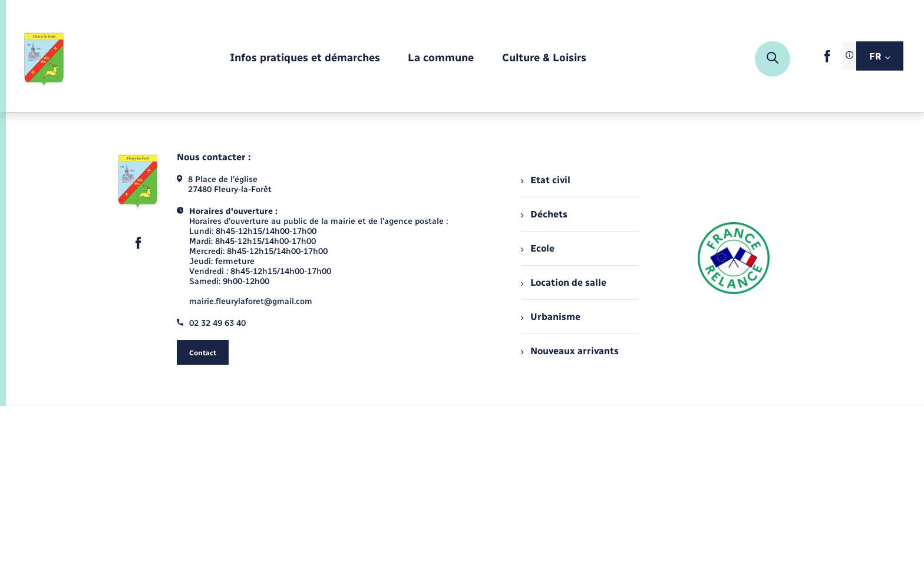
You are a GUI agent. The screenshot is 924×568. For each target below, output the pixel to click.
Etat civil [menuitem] (545, 180)
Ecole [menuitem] (537, 248)
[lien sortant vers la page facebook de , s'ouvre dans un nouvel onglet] (827, 60)
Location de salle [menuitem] (563, 283)
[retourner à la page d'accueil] (44, 59)
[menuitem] (305, 59)
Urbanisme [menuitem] (550, 317)
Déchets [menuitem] (544, 214)
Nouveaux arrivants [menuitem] (570, 351)
